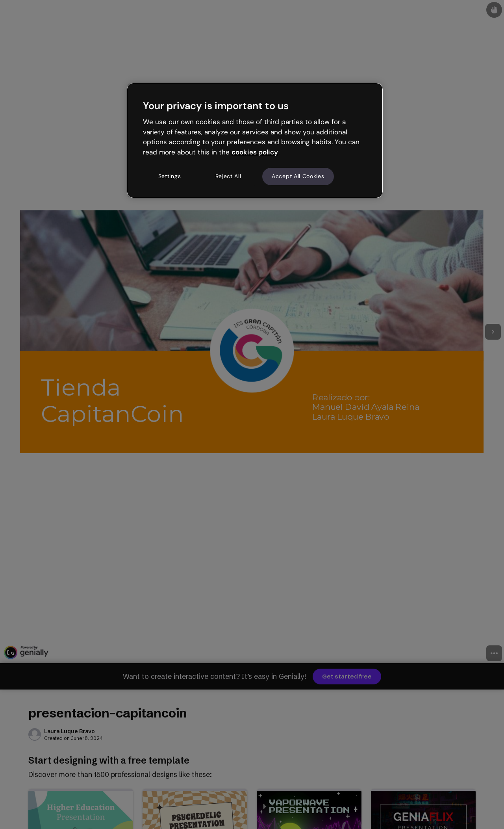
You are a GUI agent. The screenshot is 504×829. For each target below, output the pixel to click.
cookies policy (255, 152)
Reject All (228, 176)
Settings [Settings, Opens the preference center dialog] (170, 176)
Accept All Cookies (298, 176)
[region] (255, 140)
